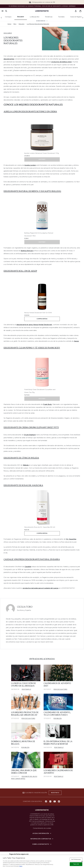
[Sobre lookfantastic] (42, 844)
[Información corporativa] (42, 839)
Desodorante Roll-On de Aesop (20, 271)
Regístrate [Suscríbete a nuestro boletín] (55, 793)
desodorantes (9, 59)
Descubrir (21, 17)
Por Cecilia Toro (60, 689)
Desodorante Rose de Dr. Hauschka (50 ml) (40, 527)
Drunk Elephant (30, 435)
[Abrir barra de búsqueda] (6, 11)
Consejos (8, 17)
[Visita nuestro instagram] (50, 801)
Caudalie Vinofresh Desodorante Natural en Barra (32, 559)
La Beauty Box (35, 17)
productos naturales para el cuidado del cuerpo (41, 588)
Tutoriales (61, 17)
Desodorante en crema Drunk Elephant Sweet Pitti (31, 428)
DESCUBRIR (8, 33)
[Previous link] (1, 18)
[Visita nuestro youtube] (55, 801)
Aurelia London (30, 165)
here (21, 866)
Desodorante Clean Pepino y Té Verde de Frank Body (32, 348)
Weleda (26, 465)
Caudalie (28, 567)
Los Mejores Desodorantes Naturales (38, 24)
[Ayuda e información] (42, 833)
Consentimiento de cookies (42, 828)
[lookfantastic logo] (42, 11)
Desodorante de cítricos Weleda (21, 458)
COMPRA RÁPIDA (42, 319)
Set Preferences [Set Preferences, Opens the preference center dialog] (76, 859)
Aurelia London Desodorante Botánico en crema (30, 112)
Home (9, 24)
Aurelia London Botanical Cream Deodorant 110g (42, 153)
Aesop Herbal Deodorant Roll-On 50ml (38, 313)
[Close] (82, 862)
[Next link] (83, 18)
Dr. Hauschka (71, 539)
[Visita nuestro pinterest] (59, 801)
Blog (15, 24)
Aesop (76, 341)
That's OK (76, 864)
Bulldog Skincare (27, 251)
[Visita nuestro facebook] (46, 801)
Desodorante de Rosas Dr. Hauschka (23, 485)
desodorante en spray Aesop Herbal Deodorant (34, 325)
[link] (76, 11)
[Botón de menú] (3, 11)
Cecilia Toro (25, 607)
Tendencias (49, 17)
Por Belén (58, 718)
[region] (42, 862)
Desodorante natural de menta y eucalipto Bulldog (32, 191)
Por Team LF (26, 689)
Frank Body (47, 404)
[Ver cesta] (80, 11)
